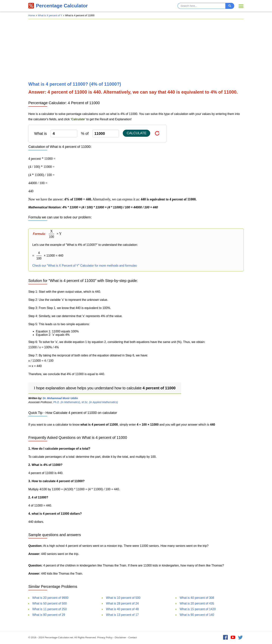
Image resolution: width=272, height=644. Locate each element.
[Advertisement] (136, 50)
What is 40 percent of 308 (197, 598)
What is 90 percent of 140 (197, 615)
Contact (133, 637)
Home (32, 15)
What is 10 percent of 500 (123, 598)
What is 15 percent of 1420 (198, 609)
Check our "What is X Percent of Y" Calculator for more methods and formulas (85, 266)
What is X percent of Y (50, 15)
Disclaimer (120, 637)
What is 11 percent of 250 (49, 609)
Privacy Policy (105, 637)
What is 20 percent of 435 (197, 603)
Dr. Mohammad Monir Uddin (60, 398)
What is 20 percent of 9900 (50, 598)
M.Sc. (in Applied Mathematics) (100, 402)
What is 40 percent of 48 (122, 609)
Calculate (137, 133)
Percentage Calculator (58, 6)
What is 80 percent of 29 (49, 615)
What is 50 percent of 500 (49, 603)
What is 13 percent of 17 (122, 615)
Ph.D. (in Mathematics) (67, 402)
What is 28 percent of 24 (122, 603)
